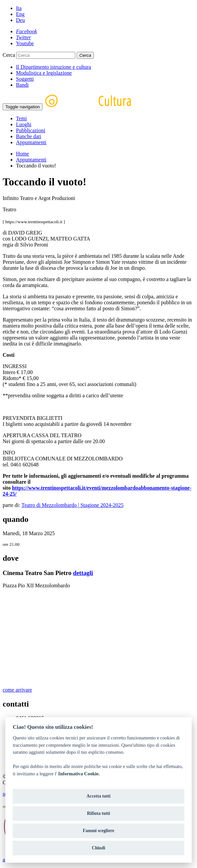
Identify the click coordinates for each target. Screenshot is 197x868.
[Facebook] (26, 31)
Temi (21, 118)
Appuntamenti (31, 142)
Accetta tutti (98, 796)
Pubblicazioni (31, 130)
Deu (20, 20)
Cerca (9, 55)
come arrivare (17, 690)
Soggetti (25, 79)
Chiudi (98, 848)
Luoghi (24, 124)
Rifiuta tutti (98, 813)
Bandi (22, 85)
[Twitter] (23, 37)
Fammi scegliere (99, 831)
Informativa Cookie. (79, 774)
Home (22, 154)
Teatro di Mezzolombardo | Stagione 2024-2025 (73, 505)
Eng (20, 14)
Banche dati (29, 136)
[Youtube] (25, 43)
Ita (19, 8)
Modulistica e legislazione (44, 73)
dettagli (83, 573)
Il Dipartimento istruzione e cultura (54, 67)
